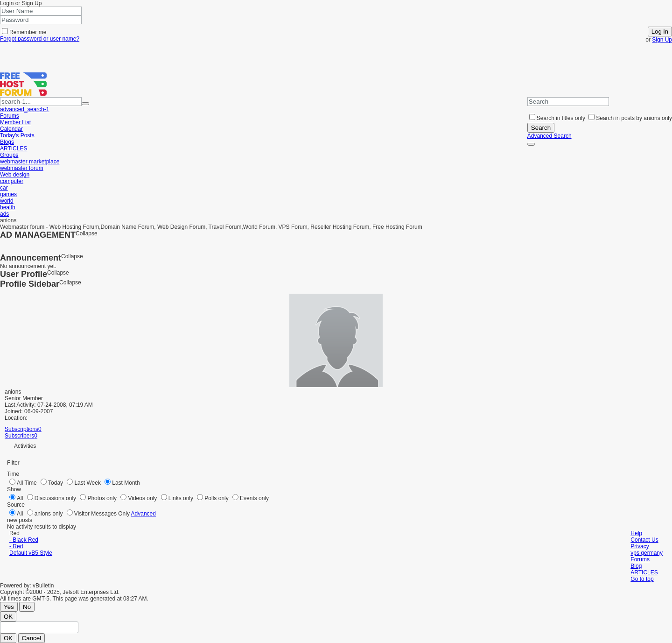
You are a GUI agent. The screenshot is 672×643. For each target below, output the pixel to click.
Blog (636, 566)
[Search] (568, 102)
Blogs (7, 142)
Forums (10, 116)
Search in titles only (557, 118)
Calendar (11, 129)
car (4, 188)
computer (12, 181)
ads (4, 214)
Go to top (642, 579)
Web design (15, 175)
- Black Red (24, 540)
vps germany (647, 553)
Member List (15, 122)
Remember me (24, 32)
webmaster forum (22, 168)
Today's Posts (17, 135)
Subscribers (19, 436)
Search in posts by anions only (630, 118)
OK (8, 617)
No (27, 607)
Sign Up (662, 40)
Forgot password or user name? (40, 39)
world (7, 201)
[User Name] (41, 11)
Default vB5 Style (31, 553)
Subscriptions (21, 429)
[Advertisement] (109, 57)
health (8, 207)
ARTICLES (14, 148)
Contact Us (644, 540)
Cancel (32, 638)
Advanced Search (549, 136)
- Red (16, 546)
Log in (660, 32)
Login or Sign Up (22, 3)
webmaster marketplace (30, 162)
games (8, 194)
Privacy (640, 546)
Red (15, 533)
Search (541, 128)
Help (636, 533)
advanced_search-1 (24, 109)
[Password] (41, 20)
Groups (9, 155)
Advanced (143, 514)
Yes (9, 607)
